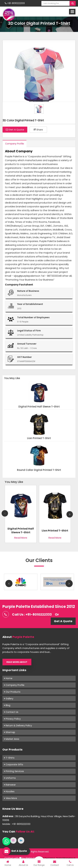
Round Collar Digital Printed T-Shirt (39, 470)
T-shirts (9, 758)
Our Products (12, 692)
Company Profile (15, 144)
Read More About (17, 662)
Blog (7, 705)
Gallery (9, 699)
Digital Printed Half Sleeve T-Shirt (39, 407)
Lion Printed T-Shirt (39, 438)
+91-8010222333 (15, 3)
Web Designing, (47, 858)
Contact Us (11, 712)
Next (70, 514)
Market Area (12, 739)
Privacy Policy (12, 719)
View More (11, 798)
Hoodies (9, 791)
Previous (5, 513)
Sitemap (10, 732)
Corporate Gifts (14, 764)
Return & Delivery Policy (18, 725)
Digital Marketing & (66, 858)
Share (38, 130)
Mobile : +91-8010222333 (16, 824)
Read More (21, 538)
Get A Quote (15, 130)
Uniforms (10, 778)
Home (8, 678)
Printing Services (14, 771)
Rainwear (10, 785)
